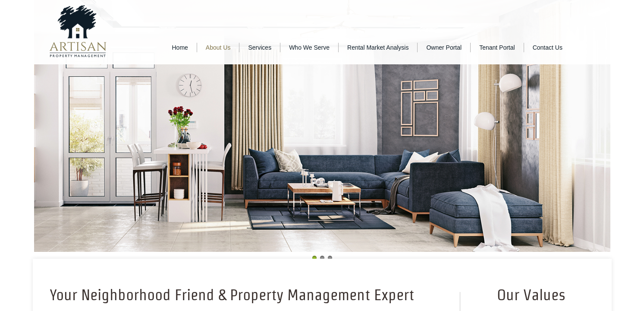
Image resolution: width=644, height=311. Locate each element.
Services (260, 48)
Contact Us (548, 48)
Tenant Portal (497, 48)
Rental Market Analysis (378, 48)
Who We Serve (309, 48)
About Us (218, 48)
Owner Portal (444, 48)
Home (180, 48)
